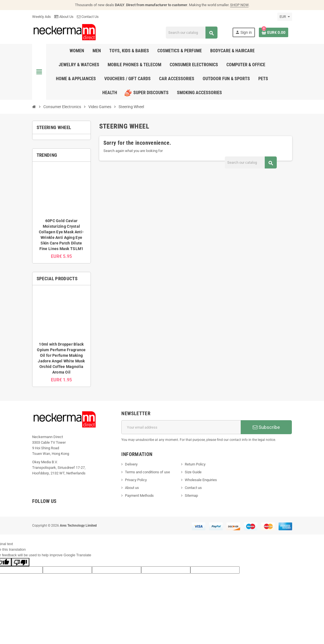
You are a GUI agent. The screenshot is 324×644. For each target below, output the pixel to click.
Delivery (131, 464)
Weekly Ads (42, 17)
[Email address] (181, 427)
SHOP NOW (239, 5)
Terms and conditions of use (147, 472)
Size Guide (193, 472)
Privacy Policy (136, 480)
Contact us (193, 488)
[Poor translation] (20, 562)
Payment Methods (139, 496)
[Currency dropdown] (285, 17)
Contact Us (88, 17)
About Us (64, 17)
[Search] (192, 33)
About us (132, 488)
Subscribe (266, 427)
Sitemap (191, 496)
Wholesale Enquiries (201, 480)
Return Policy (195, 464)
